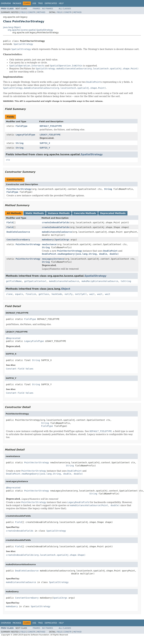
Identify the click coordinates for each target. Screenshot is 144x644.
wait (92, 294)
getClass (44, 294)
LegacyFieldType (25, 135)
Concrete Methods (85, 213)
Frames (37, 9)
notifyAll (81, 294)
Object (66, 289)
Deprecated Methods (113, 213)
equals (19, 294)
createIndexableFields (56, 222)
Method (41, 12)
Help (61, 3)
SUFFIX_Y (45, 148)
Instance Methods (59, 213)
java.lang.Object (12, 27)
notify (69, 294)
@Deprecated (13, 338)
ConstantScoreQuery (18, 240)
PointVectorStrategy (19, 189)
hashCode (57, 294)
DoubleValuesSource (18, 232)
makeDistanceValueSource (57, 232)
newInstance (49, 244)
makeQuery (48, 240)
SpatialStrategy (23, 44)
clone (9, 294)
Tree (40, 3)
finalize (31, 294)
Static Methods (35, 213)
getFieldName (14, 281)
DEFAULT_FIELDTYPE (51, 126)
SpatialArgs (62, 240)
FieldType (21, 126)
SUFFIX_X (45, 143)
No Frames (48, 9)
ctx (8, 160)
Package (17, 3)
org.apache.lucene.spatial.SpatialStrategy (30, 30)
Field (23, 12)
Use (34, 3)
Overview (6, 3)
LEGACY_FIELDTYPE (50, 135)
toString (126, 281)
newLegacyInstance (53, 259)
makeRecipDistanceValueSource (100, 281)
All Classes (65, 9)
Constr (31, 12)
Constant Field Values (20, 369)
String (20, 143)
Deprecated (51, 3)
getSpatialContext (35, 281)
